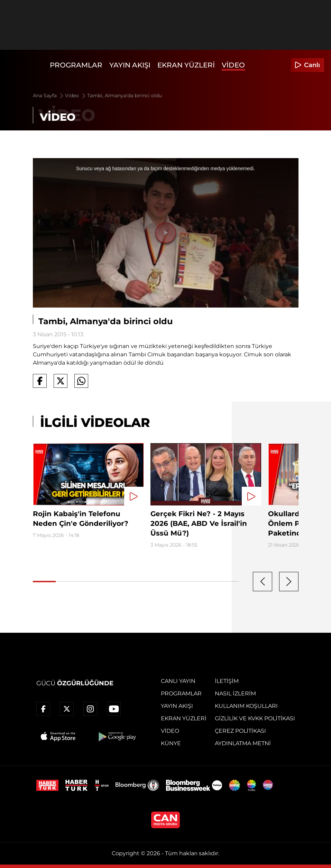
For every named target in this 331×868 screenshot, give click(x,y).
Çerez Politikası (240, 731)
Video (233, 65)
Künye (171, 743)
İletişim (227, 681)
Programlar (76, 65)
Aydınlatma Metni (243, 743)
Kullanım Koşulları (246, 706)
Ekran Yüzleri (186, 65)
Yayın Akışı (130, 65)
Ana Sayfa (49, 95)
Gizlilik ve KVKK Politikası (255, 718)
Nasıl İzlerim (235, 693)
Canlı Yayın (178, 681)
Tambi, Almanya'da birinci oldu (125, 95)
